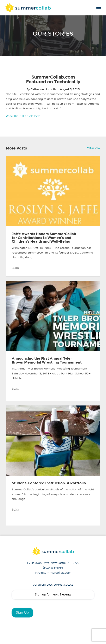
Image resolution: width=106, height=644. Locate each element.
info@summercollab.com (53, 573)
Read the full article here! (23, 116)
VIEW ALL (94, 148)
